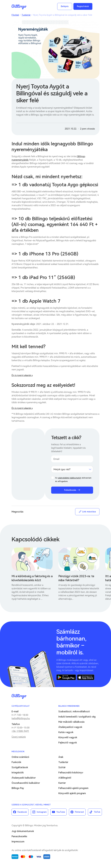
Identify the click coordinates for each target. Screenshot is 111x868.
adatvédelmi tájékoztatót (70, 478)
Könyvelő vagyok (68, 737)
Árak (61, 757)
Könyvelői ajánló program (72, 793)
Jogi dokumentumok (23, 831)
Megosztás (17, 512)
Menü (97, 6)
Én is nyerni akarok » (22, 375)
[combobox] (72, 469)
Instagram (42, 812)
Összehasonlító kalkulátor (26, 783)
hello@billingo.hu (21, 718)
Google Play (66, 677)
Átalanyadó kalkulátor (24, 778)
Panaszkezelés (19, 836)
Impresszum (18, 842)
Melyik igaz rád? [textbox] (62, 469)
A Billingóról (65, 778)
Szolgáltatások (20, 767)
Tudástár (26, 15)
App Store (86, 677)
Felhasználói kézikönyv (71, 773)
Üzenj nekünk (19, 737)
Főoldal (15, 15)
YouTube (61, 812)
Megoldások (18, 752)
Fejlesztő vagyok (68, 743)
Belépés (65, 6)
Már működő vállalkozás (71, 722)
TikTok (97, 812)
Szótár (62, 767)
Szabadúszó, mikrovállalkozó (74, 711)
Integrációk (18, 773)
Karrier (62, 783)
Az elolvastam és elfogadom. (73, 480)
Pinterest (79, 812)
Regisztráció (83, 6)
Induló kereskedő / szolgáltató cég (77, 717)
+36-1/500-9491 (20, 731)
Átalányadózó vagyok (70, 727)
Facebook (22, 812)
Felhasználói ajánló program (73, 788)
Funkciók (16, 762)
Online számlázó (20, 757)
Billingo (19, 7)
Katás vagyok (66, 732)
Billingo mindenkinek (69, 706)
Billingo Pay (18, 788)
